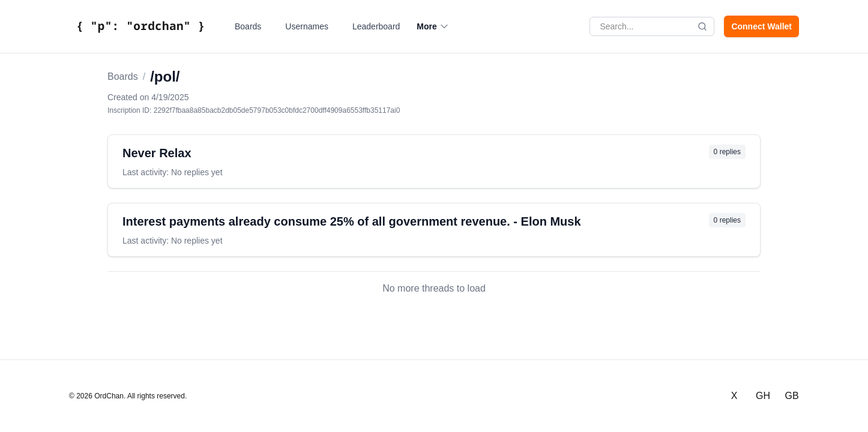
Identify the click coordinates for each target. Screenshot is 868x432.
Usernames (307, 26)
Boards (248, 26)
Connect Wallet (761, 26)
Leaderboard (376, 26)
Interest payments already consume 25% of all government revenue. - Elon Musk (352, 221)
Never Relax (157, 153)
